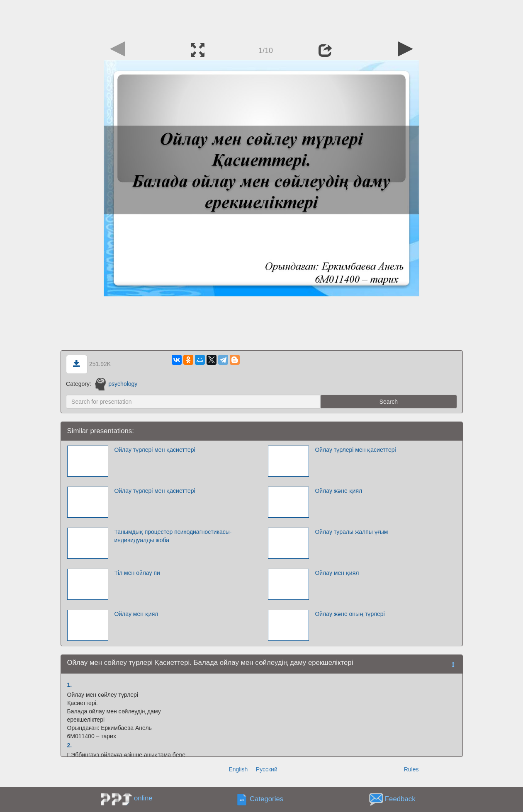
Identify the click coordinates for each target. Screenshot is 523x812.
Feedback (400, 799)
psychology (116, 384)
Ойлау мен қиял (337, 573)
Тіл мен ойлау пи (137, 573)
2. (70, 745)
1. (70, 685)
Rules (411, 769)
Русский (267, 769)
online (143, 798)
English (238, 769)
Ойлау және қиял (338, 491)
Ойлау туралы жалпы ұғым (351, 532)
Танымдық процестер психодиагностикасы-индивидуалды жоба (173, 536)
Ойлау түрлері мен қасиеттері (154, 450)
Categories (266, 799)
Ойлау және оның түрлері (350, 614)
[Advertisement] (262, 19)
